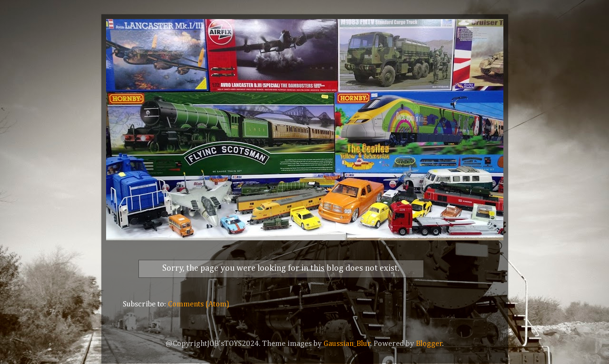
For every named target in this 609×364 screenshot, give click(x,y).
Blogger (429, 344)
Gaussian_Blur (347, 344)
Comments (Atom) (199, 304)
